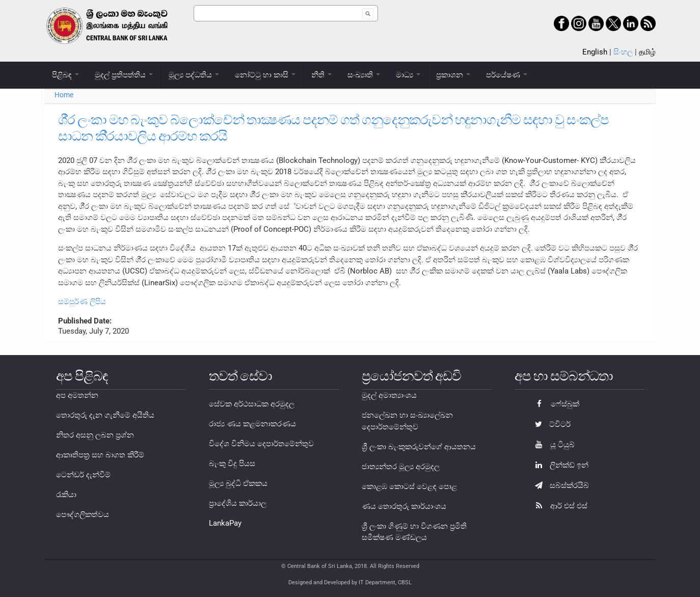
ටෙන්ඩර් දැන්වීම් (83, 475)
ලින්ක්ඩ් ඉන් (559, 465)
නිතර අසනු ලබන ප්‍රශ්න (95, 435)
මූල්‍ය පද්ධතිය (194, 75)
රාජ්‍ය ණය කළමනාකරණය (252, 424)
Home (64, 95)
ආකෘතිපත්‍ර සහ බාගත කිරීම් (100, 455)
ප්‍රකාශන (453, 75)
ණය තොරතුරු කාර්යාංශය (404, 506)
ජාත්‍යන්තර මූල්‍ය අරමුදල (401, 467)
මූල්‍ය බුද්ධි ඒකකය (238, 483)
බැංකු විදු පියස (232, 464)
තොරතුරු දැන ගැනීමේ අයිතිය (105, 415)
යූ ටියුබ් (552, 445)
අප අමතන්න (77, 395)
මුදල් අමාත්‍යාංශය (389, 395)
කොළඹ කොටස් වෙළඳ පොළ (409, 486)
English (595, 52)
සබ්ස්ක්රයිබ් (559, 485)
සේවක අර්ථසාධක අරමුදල (252, 404)
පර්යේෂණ (507, 75)
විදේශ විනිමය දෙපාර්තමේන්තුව (261, 444)
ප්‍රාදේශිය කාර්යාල (238, 503)
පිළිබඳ (65, 75)
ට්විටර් (550, 424)
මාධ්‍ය (408, 75)
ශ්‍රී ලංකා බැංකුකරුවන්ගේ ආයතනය (419, 447)
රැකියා (66, 495)
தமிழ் (647, 52)
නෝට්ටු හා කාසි (265, 75)
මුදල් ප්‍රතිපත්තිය (124, 75)
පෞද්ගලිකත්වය (83, 514)
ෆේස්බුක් (555, 404)
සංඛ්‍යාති (364, 75)
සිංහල (623, 52)
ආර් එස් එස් (559, 506)
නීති (321, 75)
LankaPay (225, 523)
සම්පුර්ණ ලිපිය (82, 302)
